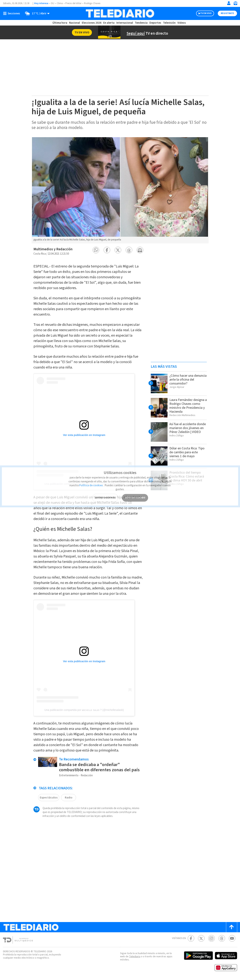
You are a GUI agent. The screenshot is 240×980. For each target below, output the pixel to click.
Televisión (169, 23)
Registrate (227, 13)
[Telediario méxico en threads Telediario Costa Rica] (222, 938)
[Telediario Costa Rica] (120, 13)
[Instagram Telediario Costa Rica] (212, 938)
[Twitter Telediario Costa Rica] (201, 938)
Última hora (60, 23)
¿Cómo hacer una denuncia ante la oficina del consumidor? (188, 380)
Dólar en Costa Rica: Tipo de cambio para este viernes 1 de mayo (187, 452)
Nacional (75, 23)
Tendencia (141, 23)
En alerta (109, 23)
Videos (182, 23)
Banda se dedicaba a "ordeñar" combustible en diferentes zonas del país (99, 767)
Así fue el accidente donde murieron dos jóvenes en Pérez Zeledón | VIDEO (188, 428)
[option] (120, 190)
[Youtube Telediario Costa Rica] (232, 938)
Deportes (155, 23)
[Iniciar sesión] (229, 3)
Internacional (125, 23)
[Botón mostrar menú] (12, 13)
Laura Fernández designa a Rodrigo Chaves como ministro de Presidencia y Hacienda (188, 406)
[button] (96, 250)
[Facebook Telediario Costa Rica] (191, 938)
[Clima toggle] (36, 13)
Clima (60, 3)
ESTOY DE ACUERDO (135, 492)
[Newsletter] (235, 4)
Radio (69, 798)
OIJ (52, 3)
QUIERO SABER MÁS (105, 492)
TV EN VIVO (206, 13)
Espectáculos (49, 798)
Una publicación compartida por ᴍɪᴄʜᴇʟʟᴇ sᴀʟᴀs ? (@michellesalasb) (84, 710)
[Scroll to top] (232, 927)
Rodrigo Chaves (92, 3)
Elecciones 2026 (92, 23)
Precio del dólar (73, 3)
